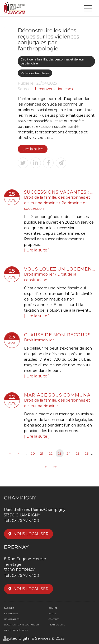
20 (33, 453)
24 (69, 453)
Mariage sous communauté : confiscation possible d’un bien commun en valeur (60, 395)
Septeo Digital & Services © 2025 (34, 638)
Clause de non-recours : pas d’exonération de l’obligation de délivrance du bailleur (60, 335)
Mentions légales (16, 630)
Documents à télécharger (21, 625)
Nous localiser (31, 534)
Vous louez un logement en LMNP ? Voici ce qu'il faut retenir (60, 269)
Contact (54, 619)
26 (87, 453)
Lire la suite (33, 149)
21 (42, 453)
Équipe (53, 608)
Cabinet (9, 608)
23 (60, 453)
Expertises (11, 613)
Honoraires (12, 619)
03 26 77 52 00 (25, 521)
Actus (52, 613)
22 (51, 453)
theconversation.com (53, 89)
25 (77, 453)
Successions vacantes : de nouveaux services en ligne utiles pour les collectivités (60, 192)
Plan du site (57, 625)
